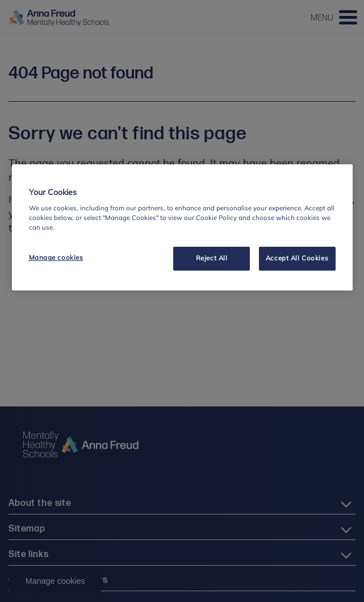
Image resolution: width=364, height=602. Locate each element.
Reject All (212, 259)
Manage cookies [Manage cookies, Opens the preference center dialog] (56, 258)
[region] (182, 228)
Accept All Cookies (297, 259)
